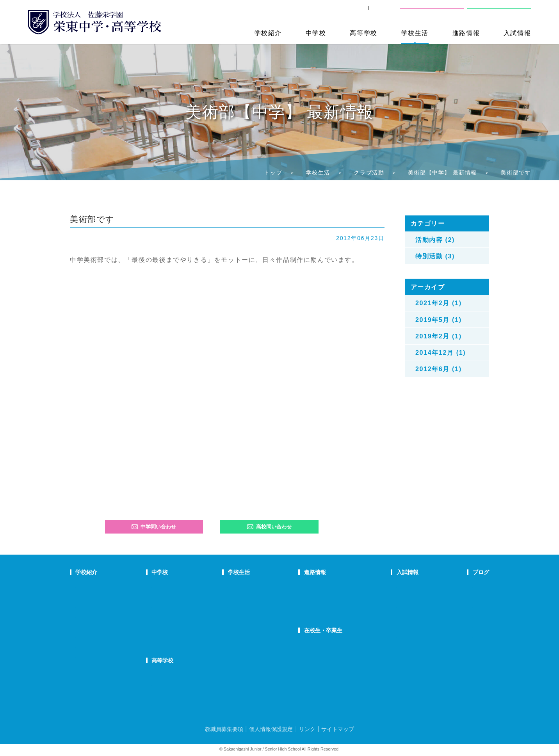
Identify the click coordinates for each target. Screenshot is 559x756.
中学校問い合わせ (432, 12)
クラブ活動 (369, 173)
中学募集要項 (394, 596)
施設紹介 (256, 616)
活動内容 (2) (435, 240)
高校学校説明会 (396, 616)
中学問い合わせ (154, 527)
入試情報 (517, 33)
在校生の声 (194, 606)
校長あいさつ (91, 586)
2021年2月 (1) (439, 303)
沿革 (80, 626)
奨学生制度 (391, 636)
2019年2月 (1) (439, 336)
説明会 (456, 606)
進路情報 (466, 33)
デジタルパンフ (93, 646)
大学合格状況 (321, 596)
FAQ (186, 616)
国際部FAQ (194, 636)
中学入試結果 (394, 606)
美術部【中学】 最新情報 (442, 173)
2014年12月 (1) (441, 352)
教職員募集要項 (224, 729)
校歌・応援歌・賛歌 (98, 616)
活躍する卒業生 (323, 606)
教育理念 (85, 596)
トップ (273, 173)
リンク (307, 729)
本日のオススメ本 (469, 636)
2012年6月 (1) (439, 369)
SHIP (300, 12)
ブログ (457, 572)
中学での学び (196, 586)
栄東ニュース (464, 586)
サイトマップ (338, 729)
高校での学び (196, 674)
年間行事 (256, 586)
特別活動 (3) (435, 256)
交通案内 (381, 12)
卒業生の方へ (338, 12)
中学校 (316, 33)
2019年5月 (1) (439, 320)
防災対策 (85, 636)
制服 (251, 606)
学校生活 (415, 33)
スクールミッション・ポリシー (111, 606)
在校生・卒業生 (325, 630)
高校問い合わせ (498, 12)
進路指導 (316, 586)
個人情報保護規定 (271, 729)
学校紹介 (268, 33)
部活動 (456, 626)
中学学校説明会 (396, 586)
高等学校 (363, 33)
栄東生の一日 (196, 596)
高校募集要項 (394, 626)
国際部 (189, 626)
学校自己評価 (91, 656)
